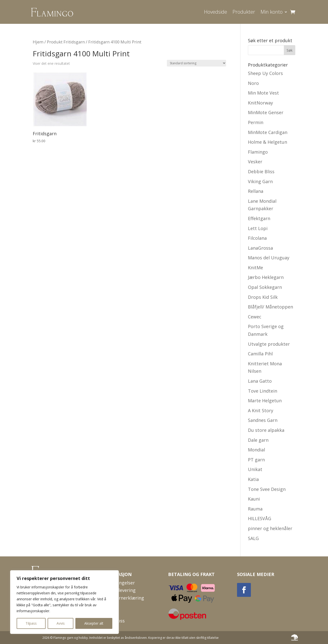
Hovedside (216, 12)
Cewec (255, 317)
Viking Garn (260, 181)
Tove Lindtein (263, 391)
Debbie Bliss (261, 171)
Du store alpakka (266, 430)
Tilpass (31, 623)
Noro (253, 83)
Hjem (38, 42)
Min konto (272, 12)
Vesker (255, 162)
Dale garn (258, 440)
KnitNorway (260, 103)
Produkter (244, 12)
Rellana (256, 191)
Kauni (254, 499)
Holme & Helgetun (268, 142)
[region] (64, 602)
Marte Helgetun (265, 401)
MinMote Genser (266, 112)
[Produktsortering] (196, 63)
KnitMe (255, 268)
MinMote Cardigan (268, 132)
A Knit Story (261, 410)
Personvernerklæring (122, 598)
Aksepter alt (94, 623)
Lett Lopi (258, 228)
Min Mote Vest (263, 93)
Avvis (61, 623)
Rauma (255, 509)
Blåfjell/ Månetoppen (270, 307)
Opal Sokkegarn (265, 287)
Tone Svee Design (267, 489)
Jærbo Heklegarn (266, 277)
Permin (256, 122)
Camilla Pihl (260, 354)
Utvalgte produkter (269, 344)
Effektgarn (259, 218)
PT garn (256, 460)
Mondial (256, 450)
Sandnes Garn (263, 420)
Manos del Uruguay (269, 258)
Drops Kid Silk (263, 297)
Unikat (255, 469)
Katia (253, 479)
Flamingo (258, 152)
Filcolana (257, 238)
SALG (253, 538)
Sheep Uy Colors (265, 73)
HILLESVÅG (260, 518)
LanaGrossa (260, 248)
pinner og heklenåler (270, 528)
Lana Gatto (260, 381)
